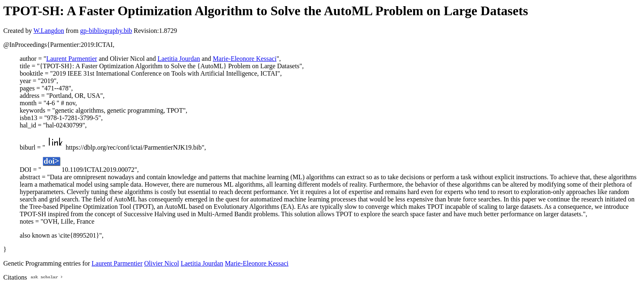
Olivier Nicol (162, 263)
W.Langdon (49, 31)
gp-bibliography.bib (106, 31)
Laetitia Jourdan (179, 59)
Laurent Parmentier (71, 59)
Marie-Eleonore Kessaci (245, 59)
